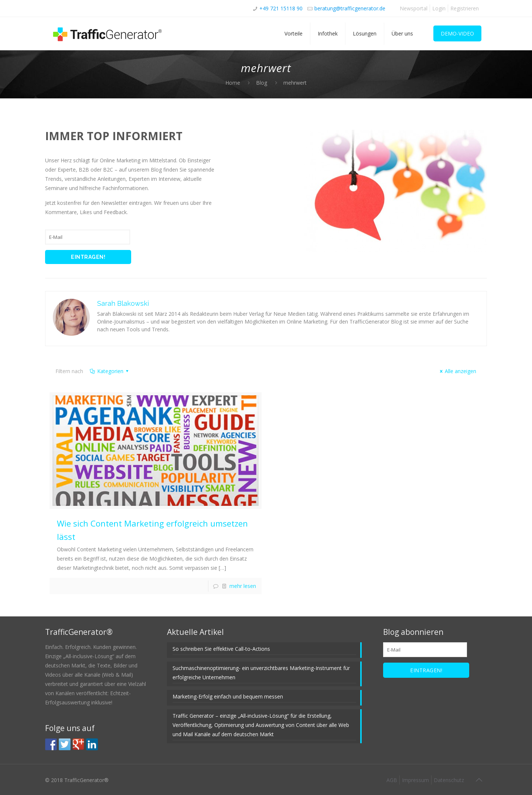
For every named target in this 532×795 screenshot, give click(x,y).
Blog (262, 83)
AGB (392, 780)
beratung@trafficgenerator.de (350, 8)
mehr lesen (243, 586)
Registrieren (465, 8)
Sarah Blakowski (123, 303)
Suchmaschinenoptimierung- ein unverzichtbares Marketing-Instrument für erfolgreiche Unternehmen (261, 673)
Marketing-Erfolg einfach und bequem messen (228, 696)
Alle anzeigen (457, 371)
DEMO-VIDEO (457, 33)
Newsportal (414, 8)
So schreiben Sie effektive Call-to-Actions (221, 649)
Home (233, 83)
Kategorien (110, 371)
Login (439, 8)
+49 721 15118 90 (281, 8)
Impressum (415, 780)
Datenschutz (449, 780)
